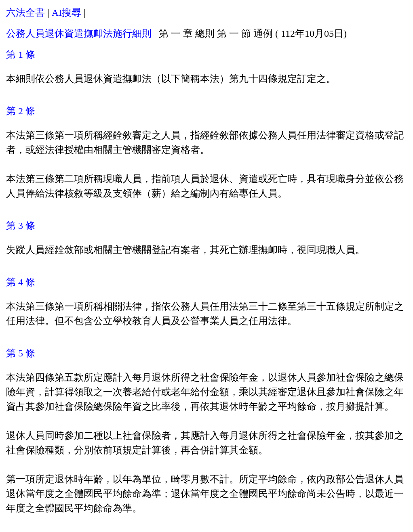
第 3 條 (21, 226)
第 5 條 (21, 353)
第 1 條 (21, 54)
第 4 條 (21, 282)
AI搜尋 (66, 13)
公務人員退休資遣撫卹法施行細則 (79, 34)
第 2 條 (21, 111)
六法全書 (25, 13)
